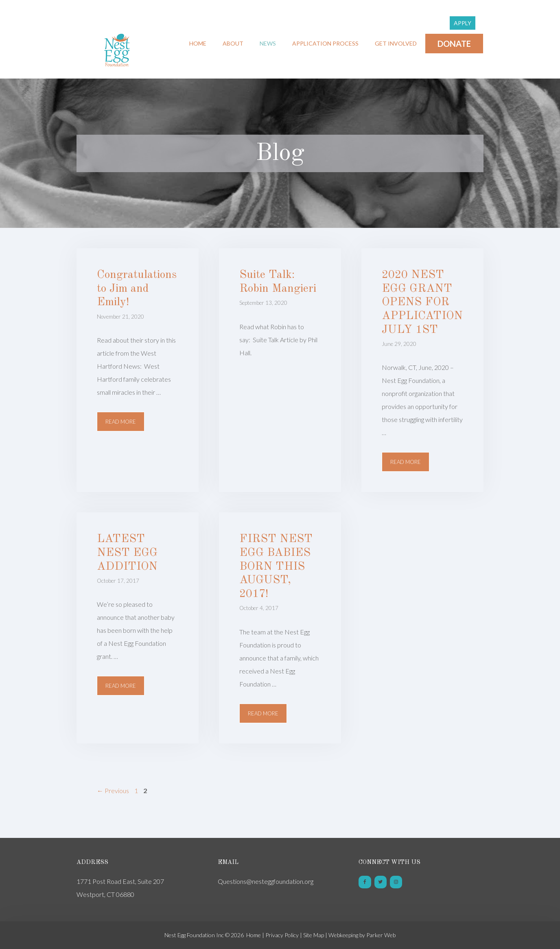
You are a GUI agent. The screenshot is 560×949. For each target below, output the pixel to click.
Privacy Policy (282, 935)
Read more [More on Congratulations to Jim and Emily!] (121, 422)
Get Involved (396, 43)
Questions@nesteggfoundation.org (266, 881)
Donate (454, 44)
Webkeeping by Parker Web (362, 935)
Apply (463, 23)
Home (198, 43)
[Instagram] (396, 882)
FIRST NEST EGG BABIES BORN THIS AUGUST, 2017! (276, 566)
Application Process (325, 43)
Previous (113, 790)
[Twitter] (381, 882)
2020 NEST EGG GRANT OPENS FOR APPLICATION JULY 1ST (422, 302)
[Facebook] (365, 882)
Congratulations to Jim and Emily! (137, 289)
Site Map (314, 935)
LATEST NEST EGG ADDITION (127, 553)
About (233, 43)
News (268, 43)
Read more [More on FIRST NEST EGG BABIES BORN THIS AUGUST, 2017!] (263, 713)
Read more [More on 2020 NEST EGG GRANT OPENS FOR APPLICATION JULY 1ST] (406, 462)
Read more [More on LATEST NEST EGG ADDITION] (121, 686)
